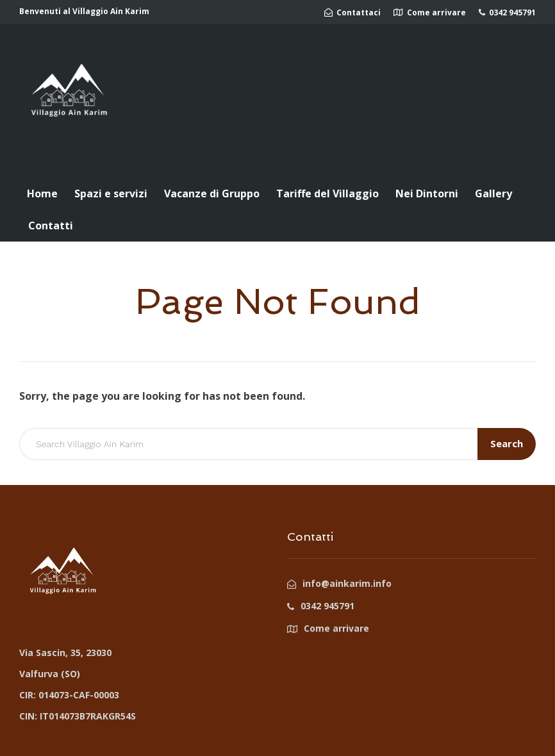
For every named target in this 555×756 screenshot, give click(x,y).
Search (507, 443)
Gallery (493, 193)
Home (42, 193)
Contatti (51, 226)
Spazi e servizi (111, 193)
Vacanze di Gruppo (212, 193)
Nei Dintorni (427, 193)
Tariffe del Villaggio (327, 193)
